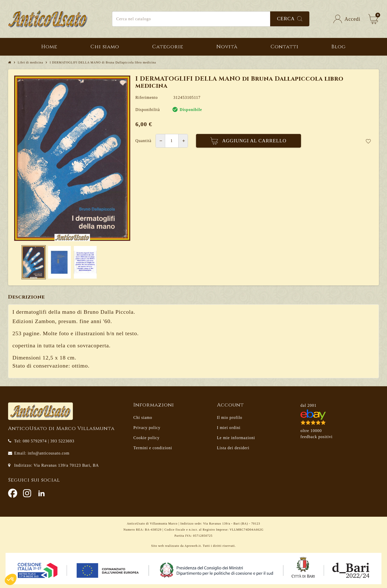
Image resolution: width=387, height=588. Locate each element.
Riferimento (146, 97)
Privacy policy (147, 428)
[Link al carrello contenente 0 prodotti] (373, 19)
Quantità (143, 141)
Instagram (27, 493)
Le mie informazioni (236, 438)
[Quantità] (172, 141)
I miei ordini (229, 428)
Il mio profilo (230, 417)
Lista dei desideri (233, 448)
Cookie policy (146, 438)
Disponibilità (148, 110)
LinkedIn (41, 493)
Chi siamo (143, 417)
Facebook (13, 493)
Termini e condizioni (153, 448)
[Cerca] (211, 19)
